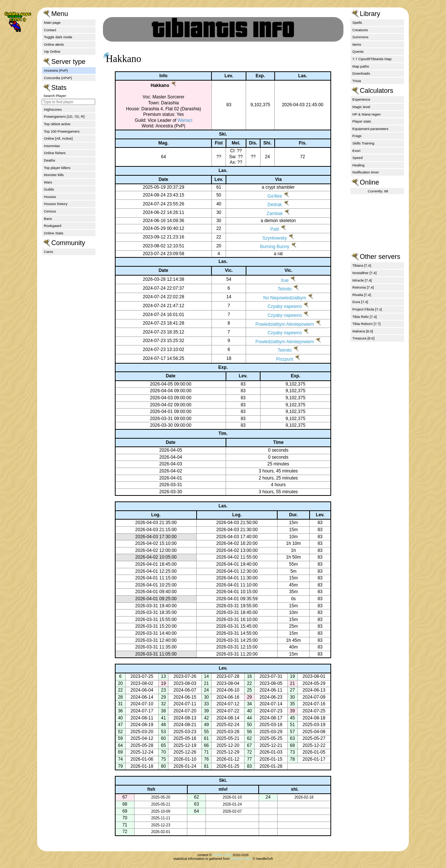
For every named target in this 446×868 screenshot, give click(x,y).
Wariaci (180, 120)
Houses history (56, 204)
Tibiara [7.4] (362, 265)
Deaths (49, 160)
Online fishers (55, 153)
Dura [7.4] (360, 302)
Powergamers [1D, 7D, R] (64, 116)
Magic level (361, 107)
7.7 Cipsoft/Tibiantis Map (372, 59)
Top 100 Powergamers (62, 131)
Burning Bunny (270, 247)
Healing (358, 165)
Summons (360, 37)
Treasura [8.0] (363, 338)
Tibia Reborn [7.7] (366, 324)
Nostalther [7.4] (364, 273)
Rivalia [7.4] (362, 295)
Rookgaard (53, 226)
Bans (48, 219)
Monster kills (54, 175)
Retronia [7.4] (363, 287)
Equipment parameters (370, 129)
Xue (279, 280)
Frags (357, 136)
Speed (358, 158)
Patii (270, 229)
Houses (50, 197)
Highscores (53, 109)
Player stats (362, 121)
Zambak (270, 214)
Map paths (361, 66)
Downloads (361, 73)
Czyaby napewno (279, 306)
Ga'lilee (270, 196)
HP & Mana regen (366, 114)
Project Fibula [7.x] (367, 309)
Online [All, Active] (58, 138)
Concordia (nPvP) (58, 78)
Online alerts (54, 44)
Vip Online (52, 51)
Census (50, 211)
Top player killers (57, 168)
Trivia (357, 81)
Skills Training (363, 143)
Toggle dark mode (58, 37)
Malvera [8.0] (363, 331)
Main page (52, 22)
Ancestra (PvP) (56, 70)
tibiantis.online (241, 859)
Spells (357, 22)
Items (357, 44)
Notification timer (366, 172)
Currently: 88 (378, 191)
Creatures (360, 30)
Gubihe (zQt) (222, 855)
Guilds (49, 189)
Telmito (279, 289)
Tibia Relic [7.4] (365, 317)
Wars (48, 182)
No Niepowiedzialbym (279, 298)
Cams (49, 252)
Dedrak (270, 205)
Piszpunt (279, 359)
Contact (50, 30)
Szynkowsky (270, 238)
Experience (361, 99)
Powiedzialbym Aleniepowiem (279, 324)
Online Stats (54, 233)
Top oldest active (57, 124)
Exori (356, 151)
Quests (358, 51)
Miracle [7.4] (362, 280)
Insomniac (52, 146)
